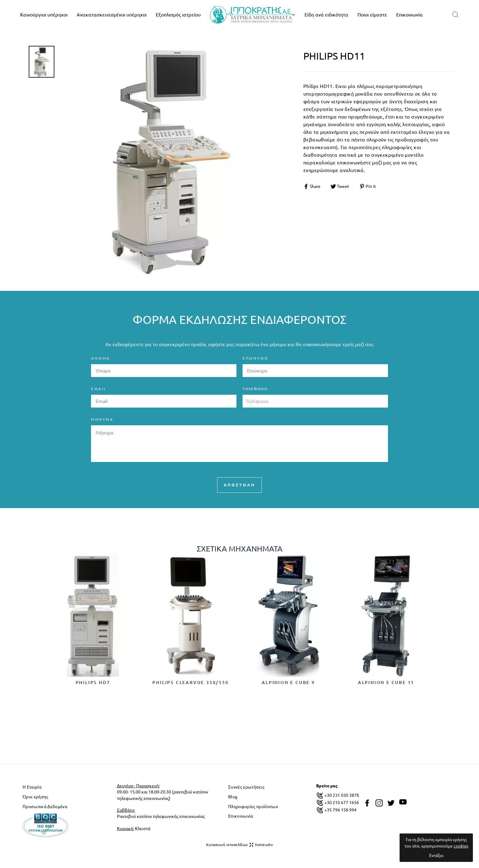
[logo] (253, 15)
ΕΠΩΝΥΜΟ (255, 358)
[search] (455, 15)
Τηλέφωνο (255, 389)
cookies (461, 846)
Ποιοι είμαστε (372, 15)
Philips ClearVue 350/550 (190, 683)
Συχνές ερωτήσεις (246, 787)
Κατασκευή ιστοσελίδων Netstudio (239, 845)
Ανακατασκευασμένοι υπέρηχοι (112, 15)
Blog (233, 797)
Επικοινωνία (410, 15)
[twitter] (391, 803)
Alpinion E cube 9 (288, 683)
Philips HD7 (93, 683)
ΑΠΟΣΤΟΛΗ (239, 485)
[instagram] (379, 803)
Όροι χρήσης (35, 797)
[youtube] (403, 802)
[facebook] (367, 803)
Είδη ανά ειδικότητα (326, 15)
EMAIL (99, 389)
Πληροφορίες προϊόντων (253, 807)
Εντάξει (436, 855)
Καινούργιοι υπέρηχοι (44, 15)
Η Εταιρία (32, 787)
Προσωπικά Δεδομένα (45, 807)
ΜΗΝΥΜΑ (102, 419)
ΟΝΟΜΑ (101, 358)
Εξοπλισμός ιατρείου (178, 15)
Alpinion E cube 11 (386, 683)
